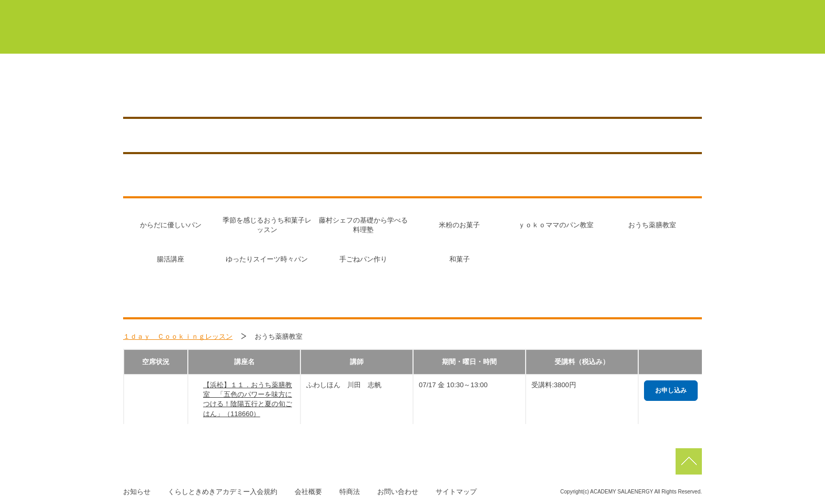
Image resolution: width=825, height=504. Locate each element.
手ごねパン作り (363, 259)
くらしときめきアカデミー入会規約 (223, 492)
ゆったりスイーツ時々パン (267, 259)
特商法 (350, 492)
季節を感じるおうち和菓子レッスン (267, 225)
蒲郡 (488, 9)
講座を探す (495, 90)
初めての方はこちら (440, 36)
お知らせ (653, 90)
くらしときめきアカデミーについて (315, 36)
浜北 (534, 9)
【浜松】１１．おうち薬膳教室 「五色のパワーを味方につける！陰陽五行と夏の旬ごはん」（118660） (248, 399)
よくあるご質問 (662, 36)
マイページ (376, 9)
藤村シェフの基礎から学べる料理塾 (363, 225)
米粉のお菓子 (459, 225)
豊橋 (441, 9)
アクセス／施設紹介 (576, 90)
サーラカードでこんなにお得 (555, 36)
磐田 (681, 9)
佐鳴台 (630, 9)
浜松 (580, 9)
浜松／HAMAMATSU (220, 90)
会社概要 (308, 492)
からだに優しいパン (171, 225)
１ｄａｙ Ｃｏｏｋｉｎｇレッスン (178, 336)
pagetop (689, 461)
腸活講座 (170, 259)
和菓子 (460, 259)
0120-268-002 (385, 90)
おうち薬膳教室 (652, 225)
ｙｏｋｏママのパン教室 (556, 225)
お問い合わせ (398, 492)
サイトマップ (456, 492)
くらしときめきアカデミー (171, 26)
